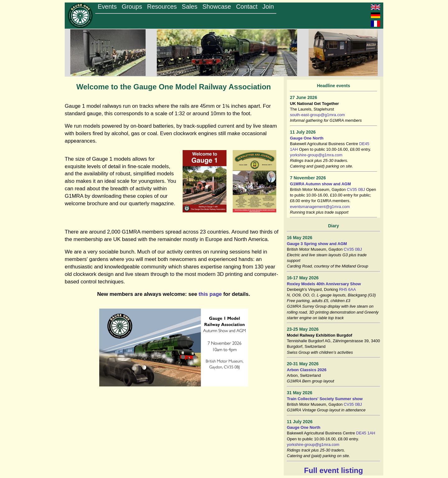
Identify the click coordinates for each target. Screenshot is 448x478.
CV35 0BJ (356, 189)
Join (268, 7)
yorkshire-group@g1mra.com (316, 155)
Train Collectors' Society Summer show (325, 399)
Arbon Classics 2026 (307, 370)
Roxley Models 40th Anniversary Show (324, 284)
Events (107, 7)
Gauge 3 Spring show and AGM (317, 244)
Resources (162, 7)
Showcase (217, 7)
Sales (189, 7)
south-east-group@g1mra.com (317, 115)
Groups (132, 7)
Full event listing (333, 470)
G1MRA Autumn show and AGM (320, 184)
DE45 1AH (366, 433)
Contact (247, 7)
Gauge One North (307, 138)
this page (210, 294)
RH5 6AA (348, 289)
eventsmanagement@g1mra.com (320, 207)
